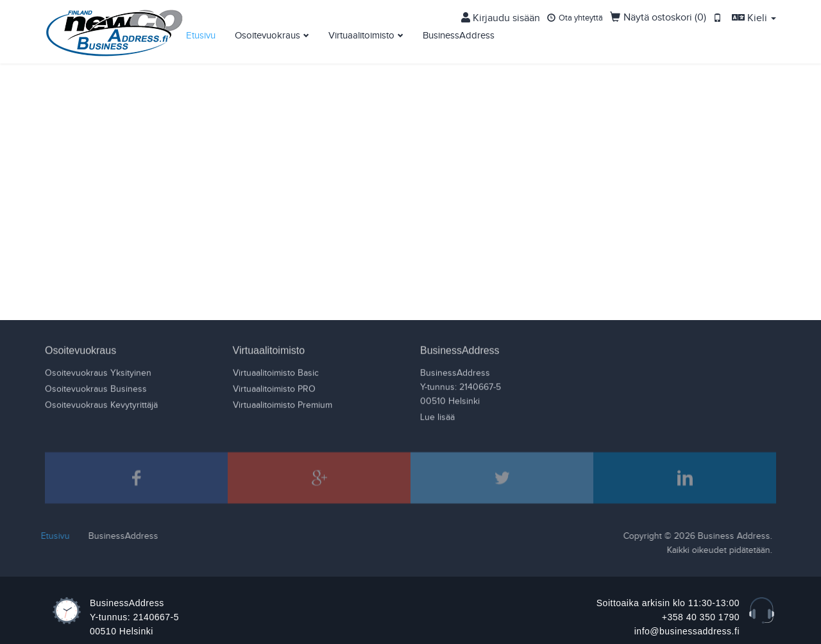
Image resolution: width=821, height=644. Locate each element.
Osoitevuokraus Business (96, 389)
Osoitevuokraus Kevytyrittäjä (101, 405)
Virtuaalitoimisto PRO (274, 389)
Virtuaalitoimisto (361, 29)
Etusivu (201, 29)
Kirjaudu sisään (547, 12)
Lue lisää (437, 417)
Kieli (759, 12)
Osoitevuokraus (267, 29)
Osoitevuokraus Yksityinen (98, 373)
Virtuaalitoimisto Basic (276, 373)
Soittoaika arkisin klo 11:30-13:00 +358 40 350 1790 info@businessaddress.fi (668, 617)
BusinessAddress (459, 29)
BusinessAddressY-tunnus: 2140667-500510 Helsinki (461, 387)
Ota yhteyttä (610, 12)
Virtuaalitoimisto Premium (283, 405)
